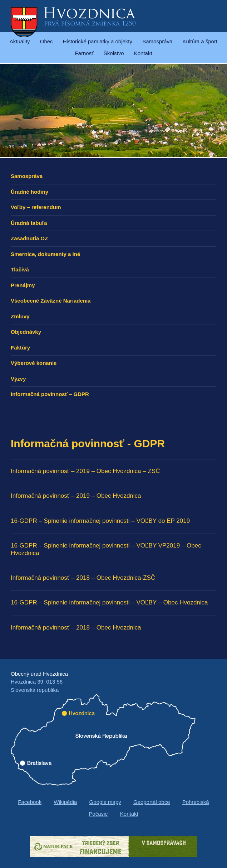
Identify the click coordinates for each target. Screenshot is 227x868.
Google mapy (105, 802)
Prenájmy (23, 285)
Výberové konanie (34, 363)
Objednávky (26, 332)
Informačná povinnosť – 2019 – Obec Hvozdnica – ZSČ (85, 471)
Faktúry (20, 348)
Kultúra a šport (200, 41)
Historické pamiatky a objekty (98, 41)
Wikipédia (65, 802)
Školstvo (114, 53)
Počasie (98, 814)
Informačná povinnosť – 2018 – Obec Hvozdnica (76, 628)
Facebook (30, 802)
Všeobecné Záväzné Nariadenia (51, 301)
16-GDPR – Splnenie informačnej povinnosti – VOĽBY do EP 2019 (100, 521)
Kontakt (143, 53)
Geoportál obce (152, 802)
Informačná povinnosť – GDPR (50, 394)
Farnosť (84, 53)
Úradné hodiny (29, 192)
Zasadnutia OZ (29, 238)
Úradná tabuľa (29, 223)
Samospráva (157, 41)
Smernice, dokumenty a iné (45, 254)
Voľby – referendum (36, 207)
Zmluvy (20, 316)
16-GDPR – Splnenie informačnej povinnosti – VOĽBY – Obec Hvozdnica (109, 602)
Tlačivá (20, 269)
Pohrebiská (196, 802)
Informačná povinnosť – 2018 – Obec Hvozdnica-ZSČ (83, 578)
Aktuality (20, 41)
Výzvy (18, 379)
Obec (46, 41)
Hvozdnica (73, 21)
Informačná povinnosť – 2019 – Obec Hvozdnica (76, 496)
